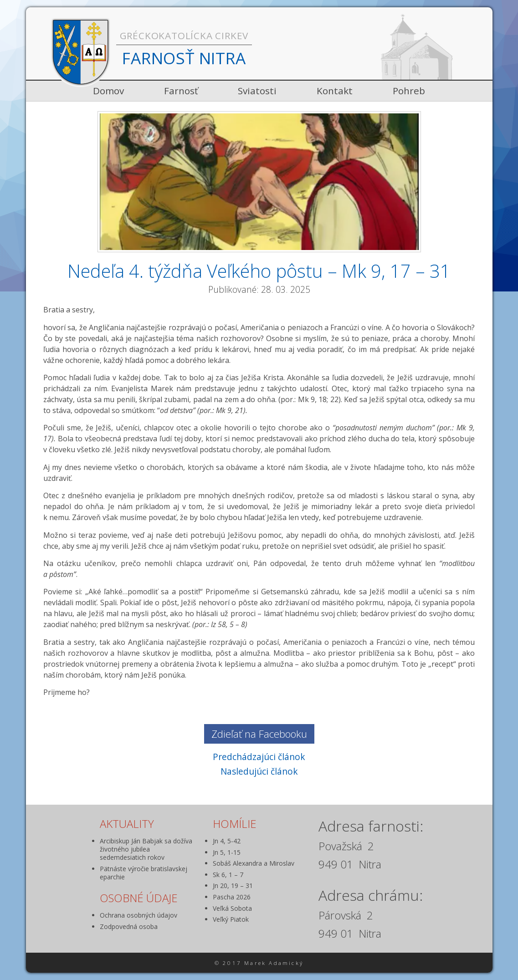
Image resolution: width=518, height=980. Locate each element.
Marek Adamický (274, 963)
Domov (108, 91)
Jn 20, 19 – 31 (233, 886)
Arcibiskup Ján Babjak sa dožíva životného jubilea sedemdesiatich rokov (146, 849)
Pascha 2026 (232, 897)
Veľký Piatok (231, 919)
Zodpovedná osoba (129, 926)
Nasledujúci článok (259, 771)
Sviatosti (257, 91)
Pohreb (409, 91)
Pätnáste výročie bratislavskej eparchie (144, 873)
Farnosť (181, 91)
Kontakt (335, 91)
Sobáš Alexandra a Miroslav (254, 863)
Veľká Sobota (232, 908)
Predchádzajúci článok (259, 757)
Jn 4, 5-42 (227, 841)
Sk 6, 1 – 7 (228, 875)
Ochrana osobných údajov (138, 915)
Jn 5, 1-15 (227, 852)
